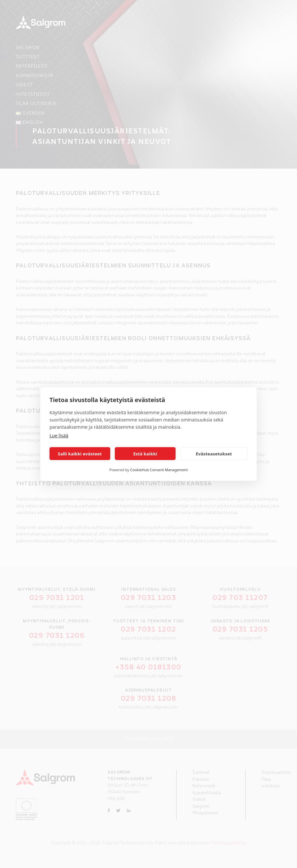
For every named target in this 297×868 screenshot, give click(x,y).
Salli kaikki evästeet (80, 454)
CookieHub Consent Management (159, 470)
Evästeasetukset (214, 454)
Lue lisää (59, 435)
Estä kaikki (145, 454)
